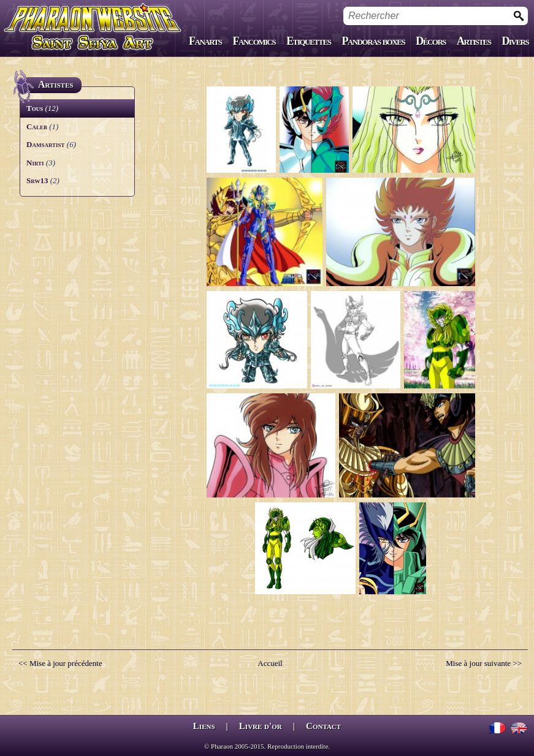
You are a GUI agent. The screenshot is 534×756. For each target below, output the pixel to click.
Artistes (474, 41)
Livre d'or (261, 726)
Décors (431, 41)
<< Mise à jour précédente (60, 663)
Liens (204, 726)
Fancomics (254, 41)
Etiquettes (308, 41)
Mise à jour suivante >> (484, 663)
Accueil (270, 663)
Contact (323, 726)
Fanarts (205, 41)
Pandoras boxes (373, 41)
